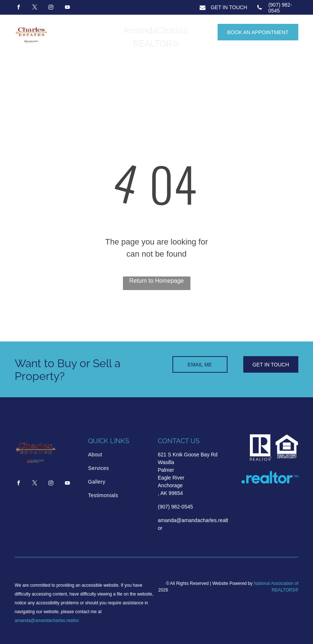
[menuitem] (119, 455)
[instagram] (51, 8)
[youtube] (67, 8)
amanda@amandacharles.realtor (47, 621)
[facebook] (18, 8)
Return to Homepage (156, 281)
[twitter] (34, 8)
